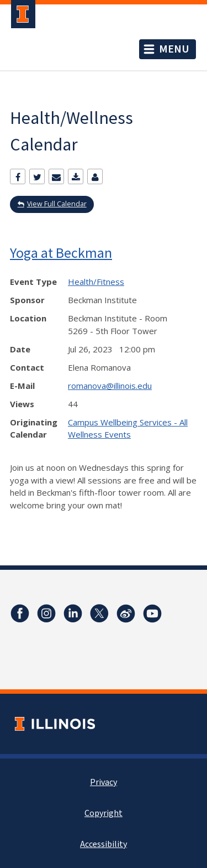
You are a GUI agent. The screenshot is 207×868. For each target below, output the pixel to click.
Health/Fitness (96, 282)
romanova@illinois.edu (110, 386)
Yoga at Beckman (61, 253)
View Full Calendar (57, 204)
